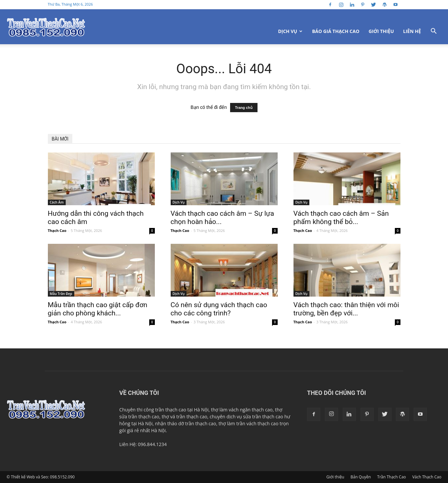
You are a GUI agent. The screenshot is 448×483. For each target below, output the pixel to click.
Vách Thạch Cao (427, 477)
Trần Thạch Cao (392, 477)
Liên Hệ (412, 31)
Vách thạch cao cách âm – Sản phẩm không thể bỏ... (341, 218)
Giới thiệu (381, 31)
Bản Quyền (361, 477)
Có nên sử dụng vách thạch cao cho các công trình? (219, 309)
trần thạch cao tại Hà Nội (182, 410)
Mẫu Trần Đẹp (61, 294)
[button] (433, 32)
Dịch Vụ (290, 31)
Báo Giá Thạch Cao (336, 31)
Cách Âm (57, 202)
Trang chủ (244, 108)
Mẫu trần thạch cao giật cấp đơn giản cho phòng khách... (98, 309)
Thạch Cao (57, 230)
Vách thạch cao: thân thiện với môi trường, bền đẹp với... (346, 309)
